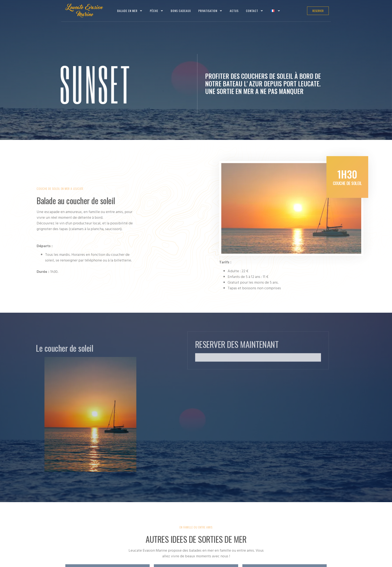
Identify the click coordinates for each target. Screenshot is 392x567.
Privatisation (210, 11)
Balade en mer (130, 11)
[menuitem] (275, 11)
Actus (234, 11)
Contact (255, 11)
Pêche (157, 11)
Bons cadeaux (181, 11)
